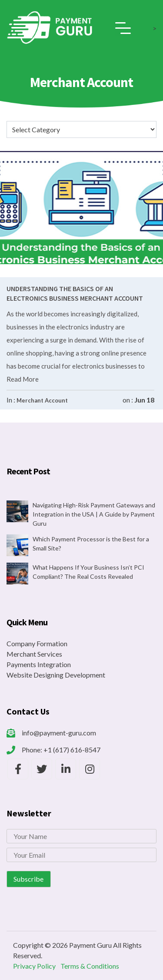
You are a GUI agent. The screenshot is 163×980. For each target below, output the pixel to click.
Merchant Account (42, 400)
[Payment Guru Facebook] (18, 769)
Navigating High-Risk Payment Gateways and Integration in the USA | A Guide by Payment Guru (94, 514)
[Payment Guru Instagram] (90, 769)
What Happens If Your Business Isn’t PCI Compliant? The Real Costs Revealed (88, 572)
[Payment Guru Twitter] (42, 769)
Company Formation (37, 643)
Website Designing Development (56, 675)
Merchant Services (34, 654)
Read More (23, 379)
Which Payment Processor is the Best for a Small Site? (91, 544)
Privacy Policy (34, 966)
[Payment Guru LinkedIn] (66, 769)
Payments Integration (39, 664)
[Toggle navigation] (123, 28)
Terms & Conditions (90, 966)
